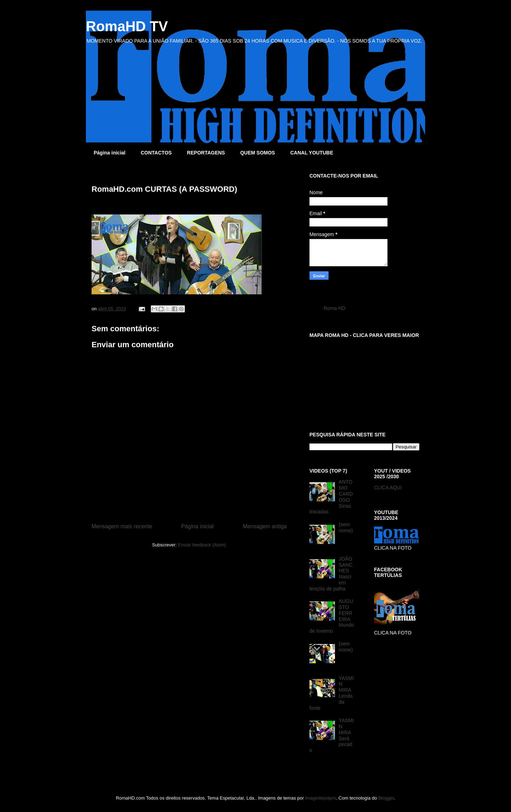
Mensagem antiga (265, 526)
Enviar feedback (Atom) (202, 545)
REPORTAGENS (206, 153)
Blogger (386, 798)
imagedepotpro (321, 798)
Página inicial (109, 153)
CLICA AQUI (388, 487)
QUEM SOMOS (258, 153)
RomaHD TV (127, 26)
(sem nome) (346, 527)
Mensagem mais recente (122, 526)
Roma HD (334, 308)
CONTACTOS (156, 153)
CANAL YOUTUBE (312, 153)
